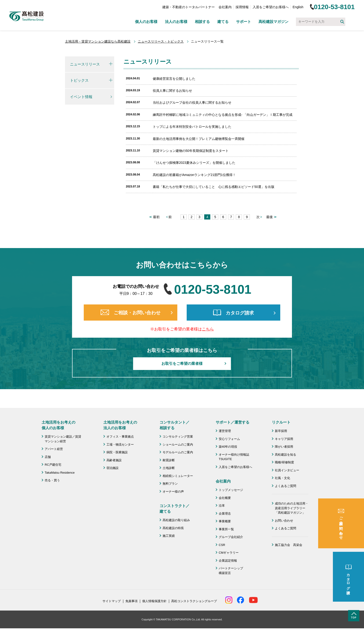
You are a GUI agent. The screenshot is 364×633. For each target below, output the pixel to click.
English (298, 7)
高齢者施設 (114, 460)
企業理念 (225, 514)
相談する (202, 22)
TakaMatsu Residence (60, 473)
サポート (244, 22)
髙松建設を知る (286, 455)
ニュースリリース (85, 64)
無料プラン (170, 484)
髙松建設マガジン (273, 22)
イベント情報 (81, 97)
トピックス (79, 80)
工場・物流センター (120, 445)
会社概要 (225, 498)
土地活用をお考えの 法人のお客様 (120, 425)
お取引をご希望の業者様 (182, 364)
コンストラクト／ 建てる (175, 509)
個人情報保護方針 (154, 601)
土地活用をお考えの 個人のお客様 (58, 425)
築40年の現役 (228, 447)
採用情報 (242, 7)
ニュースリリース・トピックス (161, 41)
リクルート (281, 422)
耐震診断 (169, 460)
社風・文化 (282, 478)
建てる (223, 22)
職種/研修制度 (284, 462)
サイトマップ (112, 601)
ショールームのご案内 (178, 445)
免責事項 (131, 601)
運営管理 (225, 431)
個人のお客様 (146, 22)
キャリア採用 (284, 439)
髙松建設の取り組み (176, 520)
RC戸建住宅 (53, 465)
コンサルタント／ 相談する (175, 425)
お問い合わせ (284, 521)
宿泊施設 (113, 468)
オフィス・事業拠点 (120, 437)
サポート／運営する (233, 422)
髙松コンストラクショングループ (194, 601)
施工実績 (169, 536)
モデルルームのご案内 (178, 452)
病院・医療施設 (117, 452)
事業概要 (225, 521)
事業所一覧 (226, 529)
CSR (222, 545)
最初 (156, 217)
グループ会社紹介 (231, 537)
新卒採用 (281, 431)
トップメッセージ (231, 490)
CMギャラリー (229, 553)
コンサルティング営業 (178, 437)
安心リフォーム (229, 439)
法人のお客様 (176, 22)
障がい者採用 (284, 447)
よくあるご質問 (286, 486)
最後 (269, 217)
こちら (208, 329)
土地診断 (169, 468)
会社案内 (225, 7)
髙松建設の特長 (173, 528)
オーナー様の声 (173, 492)
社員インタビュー (287, 470)
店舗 (48, 457)
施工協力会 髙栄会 (289, 545)
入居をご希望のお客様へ (271, 7)
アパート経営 (54, 449)
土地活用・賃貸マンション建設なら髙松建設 (98, 41)
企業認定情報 (228, 561)
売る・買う (52, 480)
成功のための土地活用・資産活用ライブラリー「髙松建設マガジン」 (292, 508)
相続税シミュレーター (178, 476)
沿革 (222, 506)
